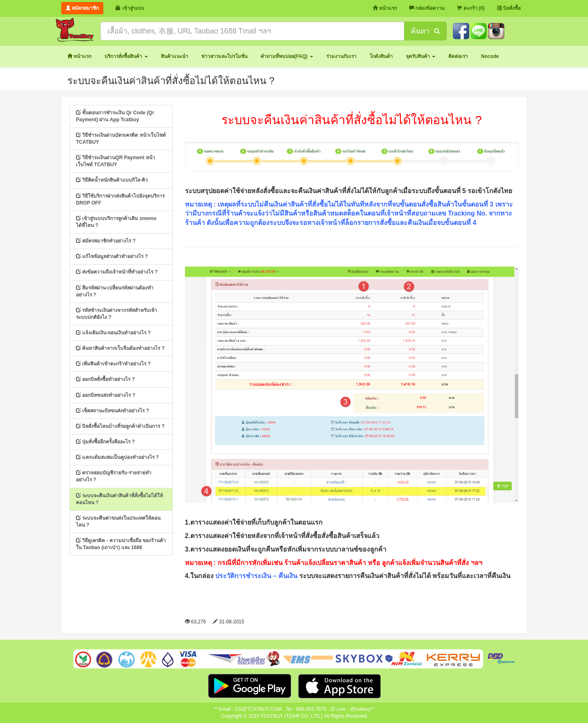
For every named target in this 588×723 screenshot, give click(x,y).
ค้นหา (425, 31)
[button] (126, 57)
